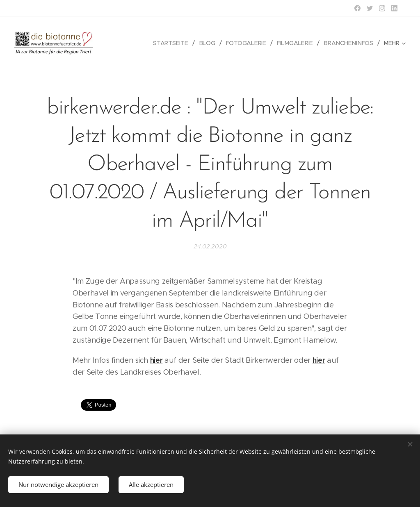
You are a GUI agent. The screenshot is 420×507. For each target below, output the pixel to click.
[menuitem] (175, 43)
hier (156, 360)
